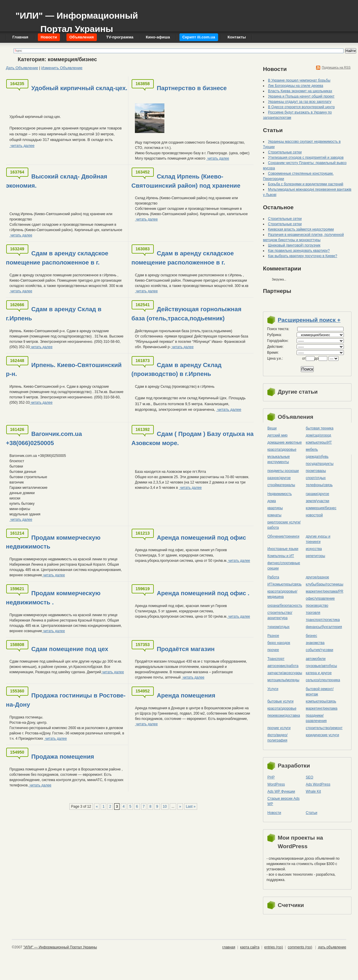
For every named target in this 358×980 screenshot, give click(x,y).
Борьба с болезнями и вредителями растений (306, 184)
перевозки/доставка (284, 715)
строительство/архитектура (280, 615)
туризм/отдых (278, 627)
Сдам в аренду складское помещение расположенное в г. (57, 258)
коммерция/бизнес (321, 508)
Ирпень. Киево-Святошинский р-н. (64, 369)
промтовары (316, 471)
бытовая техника (320, 428)
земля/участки (318, 501)
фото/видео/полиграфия (277, 738)
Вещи (272, 428)
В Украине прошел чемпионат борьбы (299, 80)
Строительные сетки (285, 152)
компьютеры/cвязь (321, 701)
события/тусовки (319, 650)
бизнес (311, 636)
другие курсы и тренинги (318, 539)
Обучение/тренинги (283, 536)
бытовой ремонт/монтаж (320, 692)
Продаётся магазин (186, 649)
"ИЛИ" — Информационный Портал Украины (77, 19)
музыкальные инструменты (279, 459)
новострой (314, 515)
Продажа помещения (63, 756)
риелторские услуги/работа (284, 525)
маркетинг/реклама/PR (325, 591)
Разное (273, 636)
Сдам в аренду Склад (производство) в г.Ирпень (176, 369)
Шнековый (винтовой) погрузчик (294, 245)
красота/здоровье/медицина (282, 594)
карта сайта (250, 947)
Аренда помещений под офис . (203, 593)
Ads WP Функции (281, 791)
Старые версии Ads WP (283, 801)
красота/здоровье (282, 450)
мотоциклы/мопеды (283, 680)
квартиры (275, 508)
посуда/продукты (320, 464)
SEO (309, 777)
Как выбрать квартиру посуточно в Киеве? (303, 256)
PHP (271, 777)
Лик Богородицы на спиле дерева (296, 86)
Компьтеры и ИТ (281, 556)
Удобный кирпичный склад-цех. (79, 88)
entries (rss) (273, 947)
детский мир (277, 435)
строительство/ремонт (324, 728)
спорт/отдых (316, 478)
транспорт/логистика (323, 620)
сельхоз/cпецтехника (323, 680)
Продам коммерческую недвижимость (53, 542)
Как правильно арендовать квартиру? (299, 251)
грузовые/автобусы (321, 666)
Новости (274, 813)
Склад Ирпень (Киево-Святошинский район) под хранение (186, 181)
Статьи (312, 813)
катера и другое (319, 673)
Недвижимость (280, 494)
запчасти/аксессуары (285, 673)
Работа (273, 577)
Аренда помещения (186, 695)
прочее (273, 650)
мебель (312, 450)
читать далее (22, 146)
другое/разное (317, 577)
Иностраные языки (283, 549)
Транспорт (276, 659)
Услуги (273, 689)
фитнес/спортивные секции (284, 566)
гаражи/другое (317, 494)
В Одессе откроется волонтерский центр (301, 107)
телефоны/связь (319, 485)
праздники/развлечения (316, 718)
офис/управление (320, 598)
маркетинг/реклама (322, 708)
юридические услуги (322, 735)
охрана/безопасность (285, 606)
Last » (191, 807)
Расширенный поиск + (309, 320)
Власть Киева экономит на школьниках (300, 91)
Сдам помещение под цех (70, 649)
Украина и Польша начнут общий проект (301, 96)
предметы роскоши (283, 471)
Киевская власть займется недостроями (301, 229)
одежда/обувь (317, 457)
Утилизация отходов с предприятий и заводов (306, 158)
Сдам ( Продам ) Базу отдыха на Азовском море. (192, 438)
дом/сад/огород (318, 435)
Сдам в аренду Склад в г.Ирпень (54, 314)
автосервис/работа (283, 666)
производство (317, 606)
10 (165, 807)
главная (229, 947)
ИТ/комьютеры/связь (285, 584)
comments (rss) (300, 947)
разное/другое (279, 478)
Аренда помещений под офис (201, 537)
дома (272, 501)
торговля (313, 613)
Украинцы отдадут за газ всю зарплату (300, 102)
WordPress (276, 784)
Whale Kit (313, 791)
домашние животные (285, 442)
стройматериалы (281, 485)
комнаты (274, 515)
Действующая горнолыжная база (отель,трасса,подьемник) (186, 314)
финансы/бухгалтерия (324, 627)
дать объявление (332, 947)
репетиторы (316, 556)
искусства (314, 549)
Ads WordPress (318, 784)
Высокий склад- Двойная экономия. (57, 181)
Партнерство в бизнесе (192, 88)
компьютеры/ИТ (319, 442)
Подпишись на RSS (336, 67)
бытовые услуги (281, 701)
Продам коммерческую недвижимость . (53, 598)
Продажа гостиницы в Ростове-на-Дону (66, 700)
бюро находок (279, 643)
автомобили (316, 659)
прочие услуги (279, 728)
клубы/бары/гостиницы (325, 584)
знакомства (315, 643)
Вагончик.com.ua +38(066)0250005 (44, 438)
